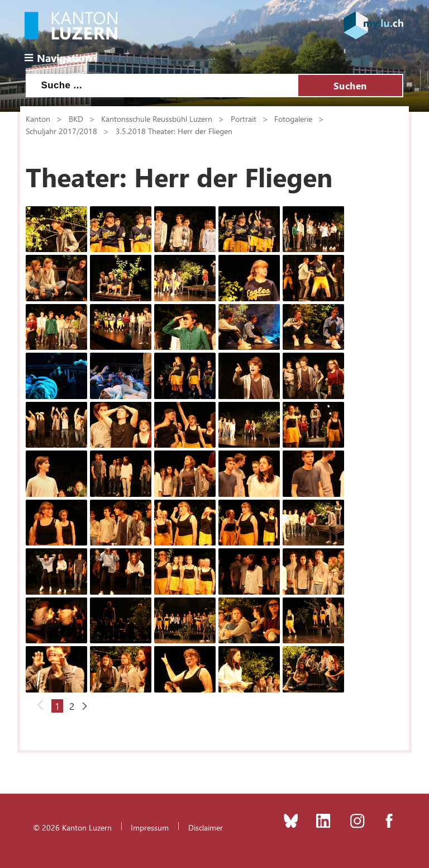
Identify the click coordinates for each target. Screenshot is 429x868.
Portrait (244, 118)
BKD (76, 118)
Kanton (38, 118)
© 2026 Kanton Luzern (72, 827)
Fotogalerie (293, 118)
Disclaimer (206, 827)
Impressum (150, 827)
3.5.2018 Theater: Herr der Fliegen (174, 131)
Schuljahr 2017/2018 (61, 131)
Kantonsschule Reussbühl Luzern (157, 118)
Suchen (350, 86)
